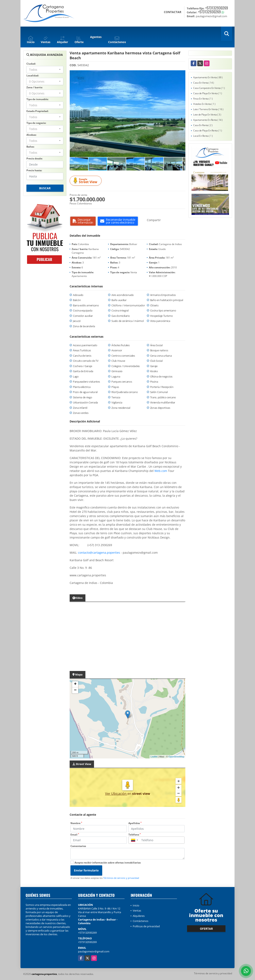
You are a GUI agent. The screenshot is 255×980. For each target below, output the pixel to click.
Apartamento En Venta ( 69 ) (208, 77)
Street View (86, 181)
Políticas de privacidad (146, 926)
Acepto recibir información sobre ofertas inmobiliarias (108, 863)
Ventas (137, 911)
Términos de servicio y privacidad (121, 878)
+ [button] (75, 684)
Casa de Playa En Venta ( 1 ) (207, 93)
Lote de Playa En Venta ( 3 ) (207, 115)
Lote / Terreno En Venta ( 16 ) (208, 109)
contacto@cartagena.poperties (99, 553)
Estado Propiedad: (37, 111)
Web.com (161, 471)
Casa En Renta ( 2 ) (203, 125)
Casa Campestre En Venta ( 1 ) (209, 88)
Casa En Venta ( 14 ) (203, 83)
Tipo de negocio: (36, 123)
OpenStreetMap (176, 757)
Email (75, 835)
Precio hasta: (34, 170)
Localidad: (33, 76)
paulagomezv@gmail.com (94, 951)
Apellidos (135, 823)
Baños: (30, 147)
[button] (182, 74)
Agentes (96, 37)
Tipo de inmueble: (37, 99)
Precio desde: (35, 158)
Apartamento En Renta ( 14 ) (208, 120)
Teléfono (135, 835)
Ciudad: (31, 64)
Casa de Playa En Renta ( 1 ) (207, 130)
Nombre (76, 823)
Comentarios (78, 846)
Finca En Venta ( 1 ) (203, 99)
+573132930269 (217, 8)
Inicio (136, 905)
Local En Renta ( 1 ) (203, 136)
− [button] (75, 690)
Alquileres (139, 916)
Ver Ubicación (116, 794)
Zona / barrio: (35, 87)
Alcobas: (31, 135)
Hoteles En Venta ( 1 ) (204, 104)
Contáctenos (141, 921)
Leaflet (154, 757)
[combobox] (45, 70)
